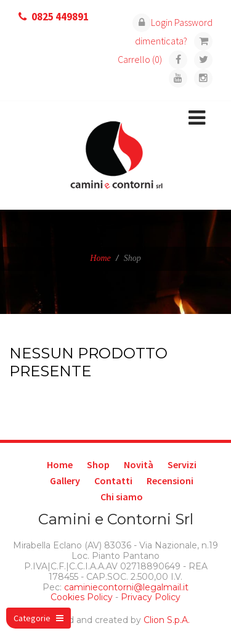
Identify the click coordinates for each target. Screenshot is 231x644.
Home (100, 258)
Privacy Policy (151, 597)
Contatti (113, 481)
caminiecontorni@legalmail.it (125, 587)
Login (152, 22)
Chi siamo (122, 497)
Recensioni (170, 481)
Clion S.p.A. (167, 620)
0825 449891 (60, 17)
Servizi (182, 464)
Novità (139, 464)
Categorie (38, 618)
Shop (98, 464)
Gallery (65, 481)
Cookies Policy (82, 597)
